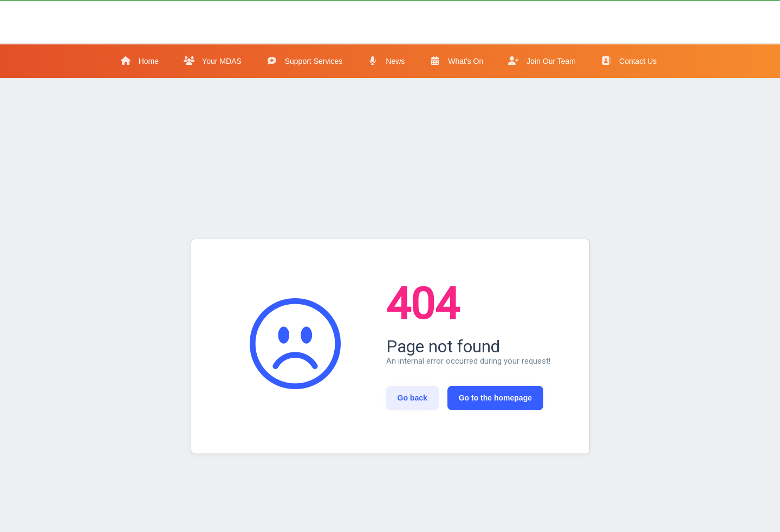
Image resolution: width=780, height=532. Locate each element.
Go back (412, 398)
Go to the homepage (495, 398)
